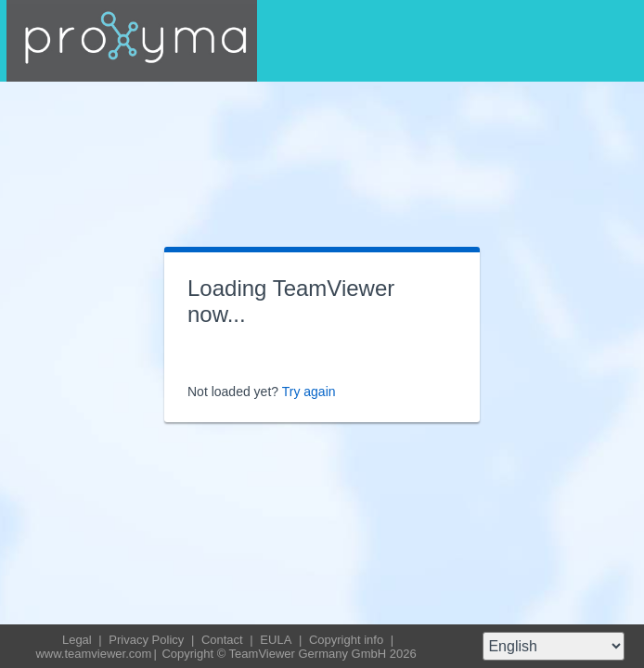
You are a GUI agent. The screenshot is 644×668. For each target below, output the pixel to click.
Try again (309, 392)
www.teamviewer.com (93, 654)
